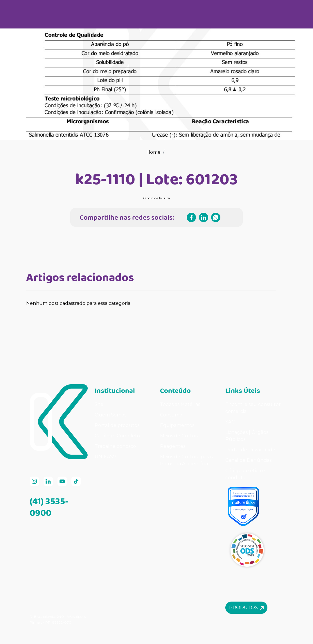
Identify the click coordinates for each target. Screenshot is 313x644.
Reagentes (173, 446)
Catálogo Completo (117, 436)
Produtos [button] (246, 608)
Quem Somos (110, 415)
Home (153, 152)
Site (99, 404)
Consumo (171, 415)
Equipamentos (177, 425)
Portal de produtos (117, 425)
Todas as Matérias (180, 404)
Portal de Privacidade (250, 450)
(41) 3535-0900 (49, 507)
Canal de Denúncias (248, 460)
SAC (230, 422)
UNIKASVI (106, 457)
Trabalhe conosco (115, 446)
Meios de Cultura (180, 436)
